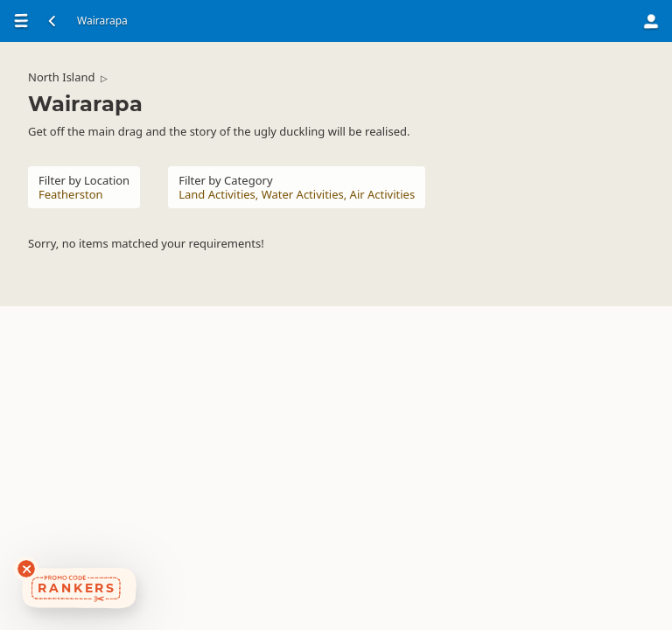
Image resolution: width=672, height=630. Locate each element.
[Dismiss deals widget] (26, 569)
